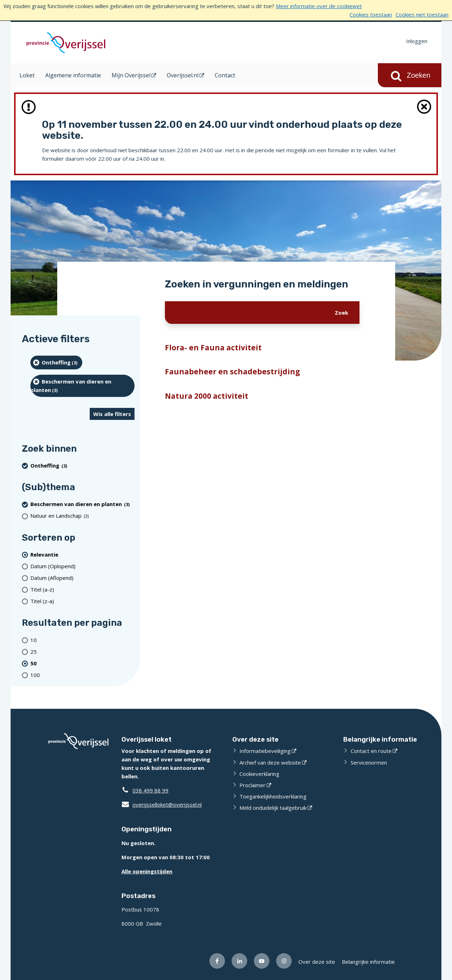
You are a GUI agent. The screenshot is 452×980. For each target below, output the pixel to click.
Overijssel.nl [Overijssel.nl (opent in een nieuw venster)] (183, 75)
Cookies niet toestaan (422, 14)
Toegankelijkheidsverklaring (273, 796)
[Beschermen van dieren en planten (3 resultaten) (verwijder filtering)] (82, 386)
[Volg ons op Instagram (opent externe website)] (284, 961)
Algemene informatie (73, 75)
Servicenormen (369, 762)
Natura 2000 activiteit (207, 396)
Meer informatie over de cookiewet (319, 6)
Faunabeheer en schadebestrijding (233, 372)
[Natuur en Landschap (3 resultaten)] (82, 516)
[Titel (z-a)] (82, 601)
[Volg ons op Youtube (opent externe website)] (262, 961)
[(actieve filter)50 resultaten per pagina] (82, 663)
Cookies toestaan (371, 14)
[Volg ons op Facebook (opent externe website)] (217, 961)
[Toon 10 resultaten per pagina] (82, 640)
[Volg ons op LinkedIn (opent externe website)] (239, 961)
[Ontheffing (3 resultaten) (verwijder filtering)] (56, 363)
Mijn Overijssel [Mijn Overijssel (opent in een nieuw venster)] (131, 75)
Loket (27, 75)
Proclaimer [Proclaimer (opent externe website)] (252, 785)
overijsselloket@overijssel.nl (162, 804)
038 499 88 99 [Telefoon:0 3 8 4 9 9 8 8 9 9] (150, 790)
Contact (225, 75)
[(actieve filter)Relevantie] (82, 554)
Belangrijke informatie (368, 962)
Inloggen (417, 41)
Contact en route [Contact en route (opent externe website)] (371, 751)
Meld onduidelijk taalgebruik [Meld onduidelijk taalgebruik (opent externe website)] (273, 808)
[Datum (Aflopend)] (82, 578)
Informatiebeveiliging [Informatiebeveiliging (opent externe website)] (265, 751)
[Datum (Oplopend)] (82, 566)
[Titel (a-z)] (82, 589)
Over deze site (317, 962)
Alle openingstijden (147, 871)
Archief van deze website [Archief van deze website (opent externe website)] (270, 762)
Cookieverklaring (259, 774)
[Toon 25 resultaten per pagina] (82, 651)
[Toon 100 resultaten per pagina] (82, 675)
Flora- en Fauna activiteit (213, 348)
